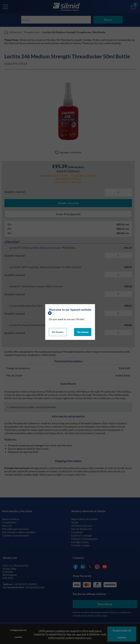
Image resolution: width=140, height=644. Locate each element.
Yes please (83, 332)
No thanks (58, 332)
